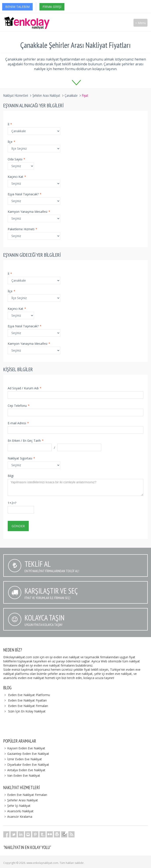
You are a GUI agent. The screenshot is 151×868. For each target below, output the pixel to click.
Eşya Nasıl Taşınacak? (25, 194)
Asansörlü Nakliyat (18, 811)
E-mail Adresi (18, 423)
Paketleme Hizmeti (22, 229)
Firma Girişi (52, 7)
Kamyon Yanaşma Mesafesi (29, 212)
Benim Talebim (17, 7)
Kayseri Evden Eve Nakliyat (24, 748)
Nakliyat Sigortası (21, 458)
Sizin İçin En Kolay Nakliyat (27, 711)
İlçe (12, 142)
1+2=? (12, 503)
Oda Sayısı (16, 159)
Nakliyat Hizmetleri (16, 95)
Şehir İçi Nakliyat (17, 806)
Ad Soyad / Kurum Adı (25, 388)
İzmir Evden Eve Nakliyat (23, 759)
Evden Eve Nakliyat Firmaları (28, 706)
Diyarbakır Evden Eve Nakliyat (26, 765)
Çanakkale (71, 95)
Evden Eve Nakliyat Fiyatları (27, 700)
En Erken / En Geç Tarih (26, 441)
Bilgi (11, 476)
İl (10, 124)
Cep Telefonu (19, 406)
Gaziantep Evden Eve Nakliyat (26, 754)
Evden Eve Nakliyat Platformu (29, 695)
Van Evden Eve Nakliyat (22, 775)
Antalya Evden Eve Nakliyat (24, 770)
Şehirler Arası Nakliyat (46, 95)
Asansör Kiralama (18, 817)
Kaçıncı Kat (17, 177)
